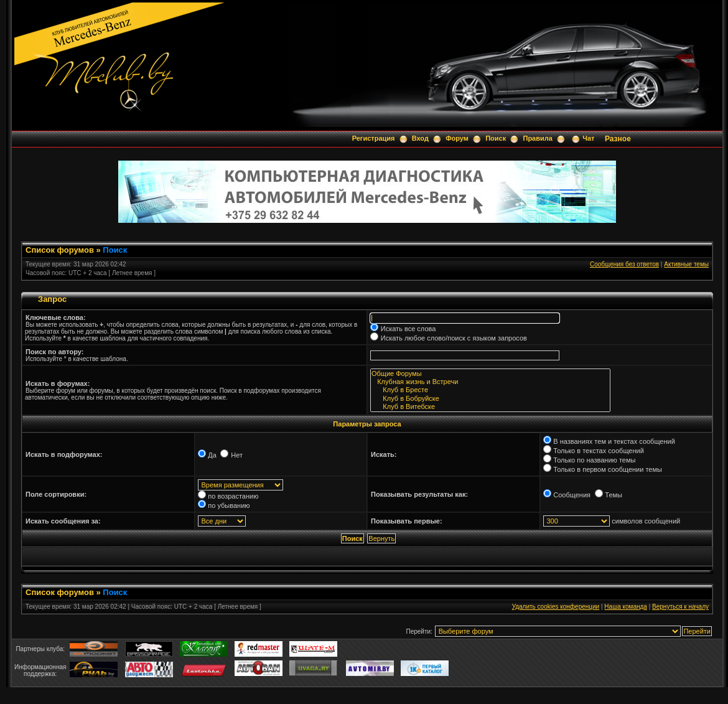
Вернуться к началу (680, 607)
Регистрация (374, 138)
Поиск (496, 138)
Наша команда (626, 607)
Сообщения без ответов (624, 264)
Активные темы (686, 264)
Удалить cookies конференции (556, 607)
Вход (420, 138)
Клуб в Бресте (490, 390)
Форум (457, 138)
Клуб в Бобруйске (490, 399)
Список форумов (60, 250)
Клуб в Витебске (490, 407)
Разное (618, 139)
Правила (537, 138)
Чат (588, 138)
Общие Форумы (490, 374)
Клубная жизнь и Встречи (490, 382)
